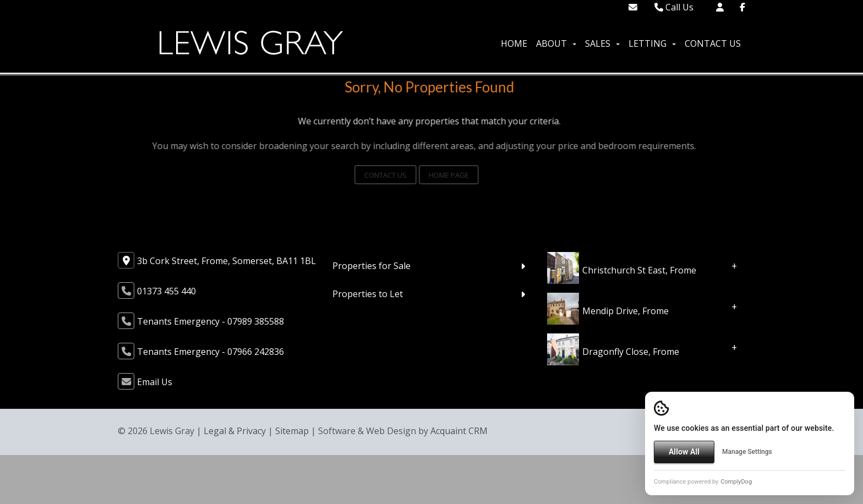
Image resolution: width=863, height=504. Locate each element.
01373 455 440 (166, 291)
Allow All (684, 452)
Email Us (155, 382)
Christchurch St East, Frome (639, 270)
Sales (602, 43)
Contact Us (713, 43)
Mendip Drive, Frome (626, 311)
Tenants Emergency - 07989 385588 (211, 321)
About (556, 43)
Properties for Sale (372, 266)
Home (514, 43)
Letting (652, 43)
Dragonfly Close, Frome (631, 352)
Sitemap (292, 431)
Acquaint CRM (459, 431)
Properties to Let (368, 294)
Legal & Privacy (235, 431)
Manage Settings (747, 452)
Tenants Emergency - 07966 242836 (211, 352)
